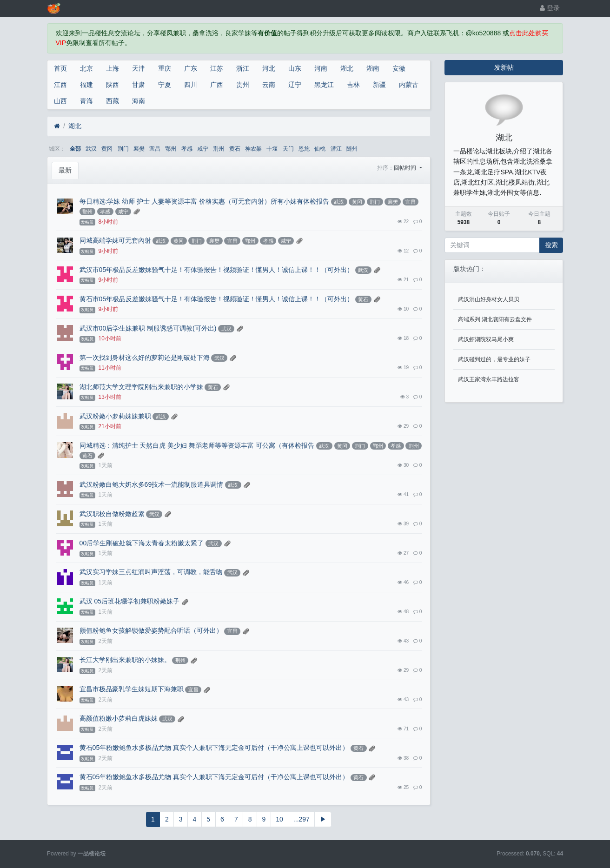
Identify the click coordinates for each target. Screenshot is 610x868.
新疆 (379, 85)
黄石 (235, 149)
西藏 (113, 101)
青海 (86, 101)
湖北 (347, 68)
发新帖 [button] (504, 67)
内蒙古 (409, 85)
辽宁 (295, 85)
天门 (288, 149)
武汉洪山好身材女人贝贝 (489, 299)
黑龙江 (324, 85)
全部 (75, 149)
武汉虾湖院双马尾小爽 (486, 339)
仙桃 (320, 149)
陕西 (113, 85)
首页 (60, 68)
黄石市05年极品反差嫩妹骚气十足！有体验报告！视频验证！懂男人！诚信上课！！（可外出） (217, 299)
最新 (65, 170)
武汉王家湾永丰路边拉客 (489, 379)
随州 (352, 149)
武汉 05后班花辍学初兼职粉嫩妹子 (129, 601)
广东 (191, 68)
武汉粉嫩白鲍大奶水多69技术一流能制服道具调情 (152, 484)
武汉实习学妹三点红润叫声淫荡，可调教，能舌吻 (151, 572)
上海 (113, 68)
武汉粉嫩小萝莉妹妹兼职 (115, 416)
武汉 (91, 149)
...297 (302, 819)
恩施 (304, 149)
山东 (295, 68)
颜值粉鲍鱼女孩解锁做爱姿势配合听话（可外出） (151, 630)
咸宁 (203, 149)
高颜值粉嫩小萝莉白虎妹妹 (119, 718)
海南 (139, 101)
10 (279, 819)
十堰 (272, 149)
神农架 (253, 149)
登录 (550, 8)
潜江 (336, 149)
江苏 (217, 68)
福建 (86, 85)
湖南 (373, 68)
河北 (269, 68)
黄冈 (107, 149)
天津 (139, 68)
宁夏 (165, 85)
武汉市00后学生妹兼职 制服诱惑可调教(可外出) (148, 328)
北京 (86, 68)
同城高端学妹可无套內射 (115, 240)
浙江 (243, 68)
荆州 (219, 149)
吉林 (353, 85)
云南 (269, 85)
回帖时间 (406, 168)
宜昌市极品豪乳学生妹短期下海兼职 (132, 689)
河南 (321, 68)
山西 (60, 101)
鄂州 (171, 149)
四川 (191, 85)
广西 (217, 85)
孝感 (187, 149)
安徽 (399, 68)
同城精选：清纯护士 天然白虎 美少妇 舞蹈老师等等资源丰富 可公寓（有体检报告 (197, 445)
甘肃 (139, 85)
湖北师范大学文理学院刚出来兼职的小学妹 (141, 387)
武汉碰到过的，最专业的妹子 (494, 359)
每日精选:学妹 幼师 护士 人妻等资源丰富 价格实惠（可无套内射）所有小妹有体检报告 (204, 201)
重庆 (165, 68)
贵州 (243, 85)
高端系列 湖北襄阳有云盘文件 (495, 319)
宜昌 (155, 149)
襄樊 (139, 149)
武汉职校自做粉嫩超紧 (112, 514)
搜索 (551, 245)
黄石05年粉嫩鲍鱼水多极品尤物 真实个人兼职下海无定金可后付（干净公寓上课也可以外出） (214, 748)
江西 (60, 85)
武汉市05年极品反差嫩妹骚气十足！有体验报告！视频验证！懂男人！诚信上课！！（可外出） (217, 270)
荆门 (123, 149)
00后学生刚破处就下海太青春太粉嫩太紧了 (142, 543)
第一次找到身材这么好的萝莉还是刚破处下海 (145, 358)
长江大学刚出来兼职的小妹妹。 (125, 660)
